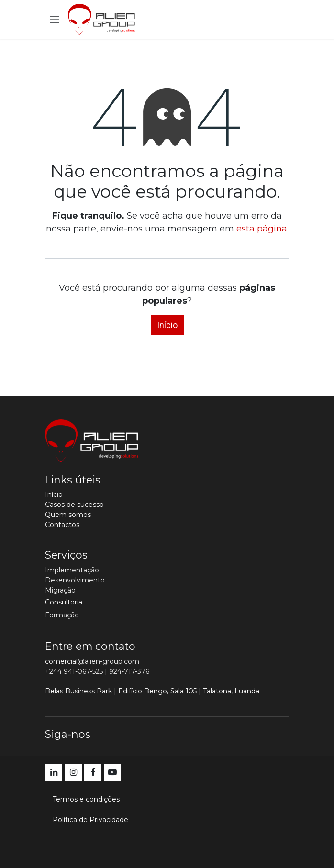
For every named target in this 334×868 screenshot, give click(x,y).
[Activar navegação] (55, 19)
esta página (262, 229)
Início (167, 325)
